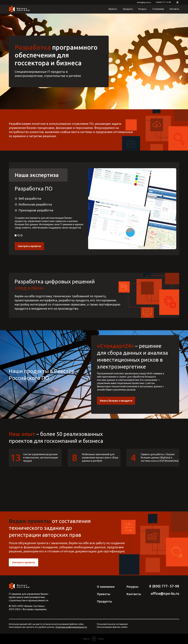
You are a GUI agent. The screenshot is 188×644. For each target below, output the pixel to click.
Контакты (174, 9)
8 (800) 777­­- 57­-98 (163, 2)
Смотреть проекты (29, 246)
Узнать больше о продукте (116, 401)
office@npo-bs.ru (144, 2)
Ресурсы (142, 9)
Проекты (113, 9)
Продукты (128, 9)
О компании (158, 9)
